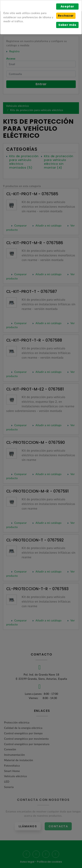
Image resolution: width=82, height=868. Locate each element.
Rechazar (66, 16)
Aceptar (67, 6)
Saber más (67, 25)
